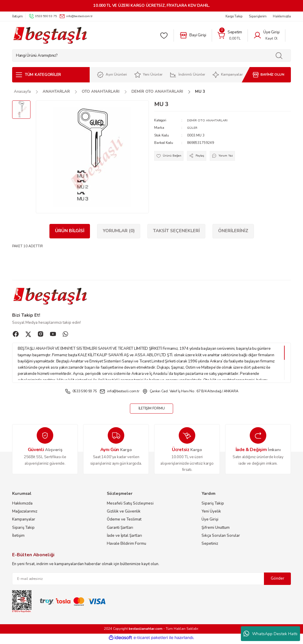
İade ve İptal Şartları (124, 538)
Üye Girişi (210, 522)
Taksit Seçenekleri (176, 231)
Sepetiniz (210, 546)
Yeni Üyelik (211, 513)
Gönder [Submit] (278, 581)
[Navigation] (51, 75)
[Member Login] (266, 35)
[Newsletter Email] (151, 581)
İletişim (18, 538)
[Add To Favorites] (170, 157)
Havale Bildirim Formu (126, 546)
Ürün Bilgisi (70, 231)
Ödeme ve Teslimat (124, 522)
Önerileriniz (233, 231)
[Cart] (230, 35)
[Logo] (50, 35)
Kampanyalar (24, 522)
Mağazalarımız (25, 513)
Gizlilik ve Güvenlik (124, 513)
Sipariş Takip (23, 530)
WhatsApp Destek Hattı (270, 634)
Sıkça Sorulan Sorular (221, 538)
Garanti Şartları (120, 530)
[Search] (151, 56)
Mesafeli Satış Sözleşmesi (130, 505)
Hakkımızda (22, 505)
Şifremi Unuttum (216, 530)
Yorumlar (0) (119, 231)
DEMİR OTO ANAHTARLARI (209, 120)
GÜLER (193, 128)
